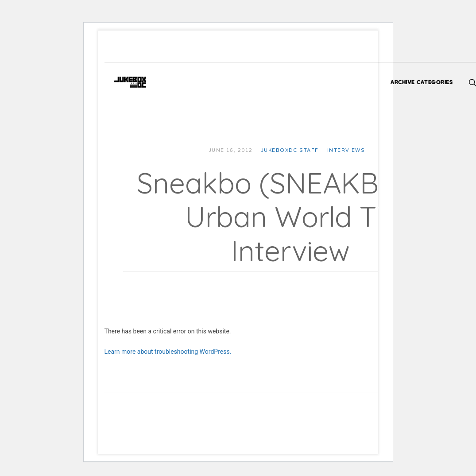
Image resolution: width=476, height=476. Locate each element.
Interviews (357, 150)
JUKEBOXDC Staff (301, 150)
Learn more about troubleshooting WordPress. (179, 352)
